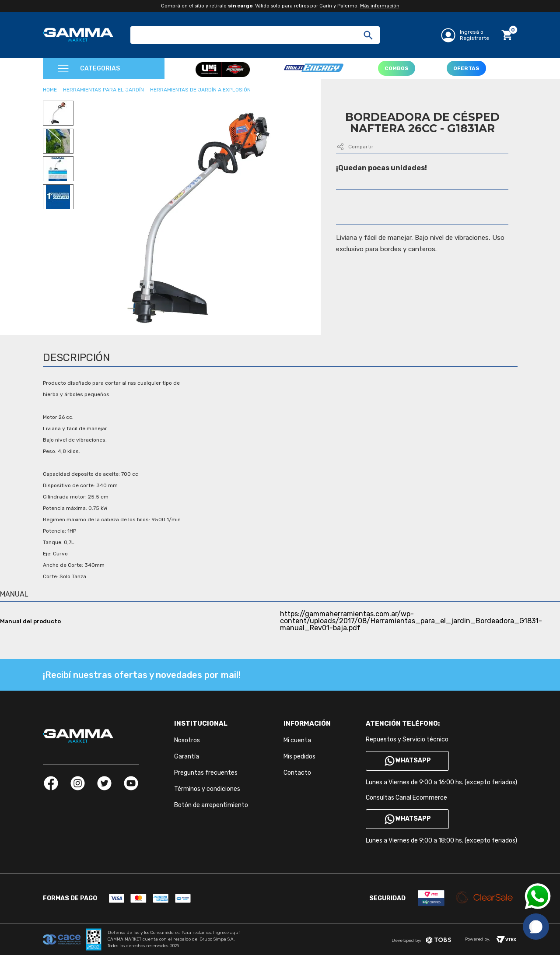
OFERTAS (466, 68)
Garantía (187, 757)
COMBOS (397, 68)
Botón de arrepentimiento (211, 805)
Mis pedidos (299, 757)
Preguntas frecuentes (206, 773)
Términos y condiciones (207, 789)
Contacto (297, 773)
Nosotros (187, 740)
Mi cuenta (297, 740)
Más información (380, 6)
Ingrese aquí (226, 933)
